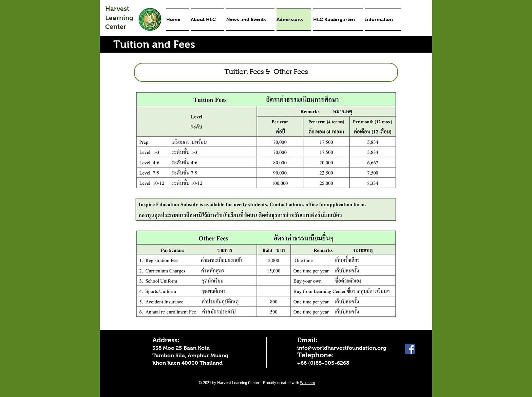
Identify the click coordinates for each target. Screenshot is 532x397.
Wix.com (307, 383)
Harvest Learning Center (119, 18)
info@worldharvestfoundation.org (342, 348)
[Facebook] (410, 349)
